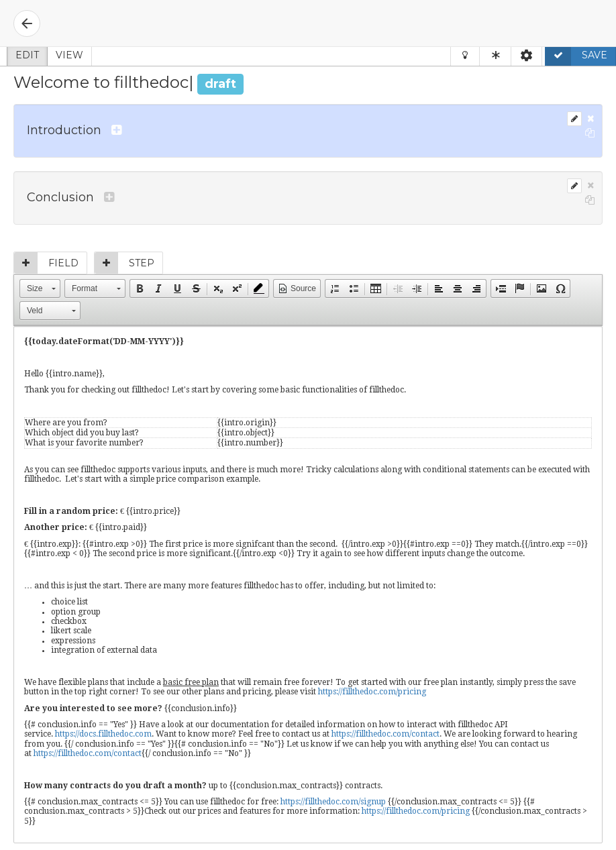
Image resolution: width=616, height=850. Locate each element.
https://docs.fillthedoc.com (103, 734)
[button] (40, 288)
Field (46, 263)
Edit (27, 55)
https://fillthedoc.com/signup (333, 802)
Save (576, 55)
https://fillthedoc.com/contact (386, 734)
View (69, 55)
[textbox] (308, 585)
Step (124, 263)
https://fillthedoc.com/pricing (372, 692)
